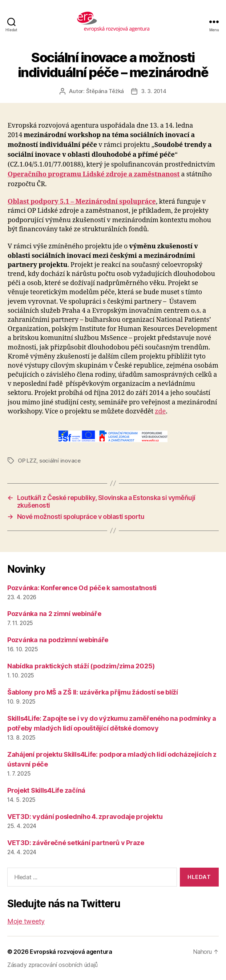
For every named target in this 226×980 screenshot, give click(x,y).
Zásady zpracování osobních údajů (52, 965)
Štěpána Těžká (105, 91)
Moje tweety (26, 921)
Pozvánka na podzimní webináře (58, 640)
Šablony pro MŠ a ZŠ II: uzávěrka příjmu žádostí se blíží (93, 692)
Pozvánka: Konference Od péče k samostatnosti (82, 588)
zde (160, 411)
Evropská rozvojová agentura (71, 952)
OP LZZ (27, 461)
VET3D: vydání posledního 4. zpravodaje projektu (85, 817)
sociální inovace (60, 461)
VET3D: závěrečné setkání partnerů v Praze (76, 843)
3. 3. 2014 (154, 91)
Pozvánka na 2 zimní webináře (54, 614)
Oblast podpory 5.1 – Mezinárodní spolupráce (82, 202)
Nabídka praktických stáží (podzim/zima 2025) (81, 666)
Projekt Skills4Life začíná (46, 790)
